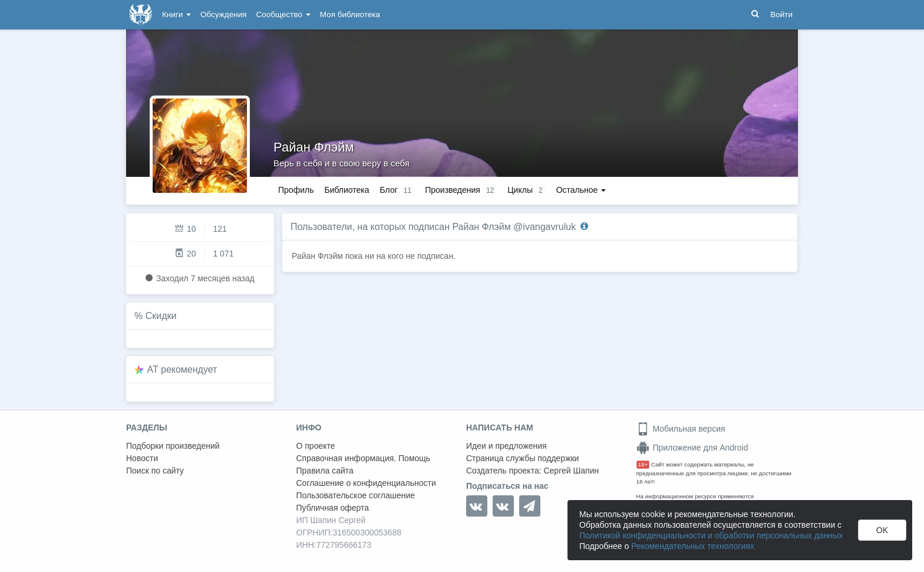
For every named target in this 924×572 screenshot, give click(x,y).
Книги (176, 14)
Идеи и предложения (506, 446)
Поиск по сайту (155, 471)
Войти (781, 14)
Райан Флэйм (313, 147)
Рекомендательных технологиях (693, 546)
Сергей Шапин (571, 471)
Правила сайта (325, 471)
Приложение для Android (692, 448)
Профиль (296, 190)
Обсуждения (223, 14)
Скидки (161, 316)
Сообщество (283, 14)
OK (882, 530)
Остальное (581, 190)
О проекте (316, 446)
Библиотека (346, 190)
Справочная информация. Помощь (364, 458)
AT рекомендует (182, 369)
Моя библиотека (350, 14)
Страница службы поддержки (522, 458)
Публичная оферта (333, 508)
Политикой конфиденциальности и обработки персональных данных (711, 535)
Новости (142, 458)
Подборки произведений (173, 446)
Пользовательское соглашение (356, 495)
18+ (643, 464)
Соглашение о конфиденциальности (366, 483)
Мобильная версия (681, 429)
